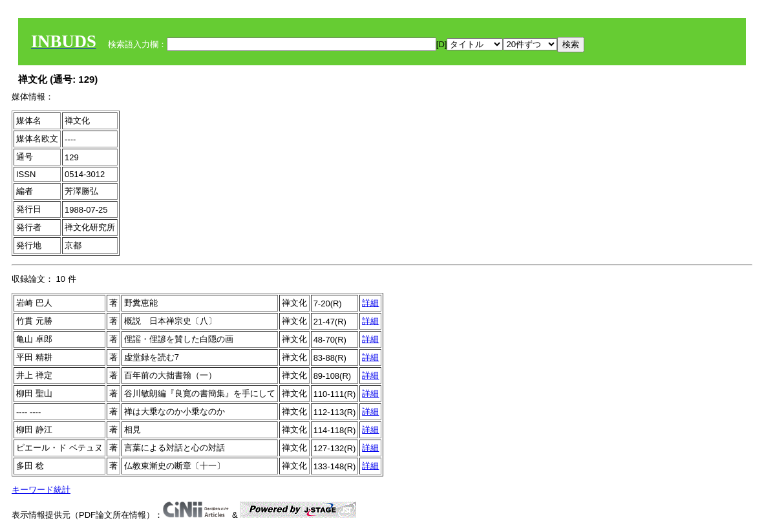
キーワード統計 (41, 490)
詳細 (370, 303)
